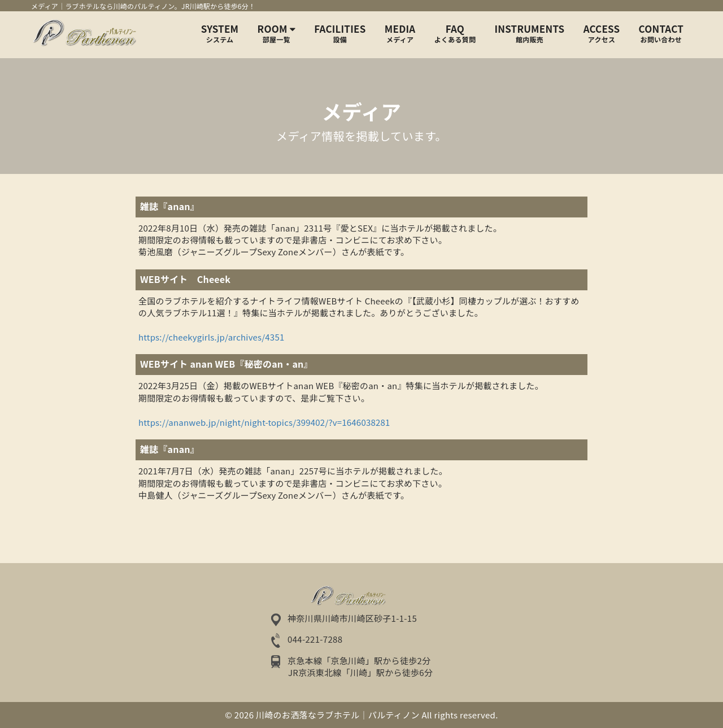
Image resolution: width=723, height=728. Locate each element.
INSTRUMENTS (530, 33)
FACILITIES (340, 33)
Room (276, 33)
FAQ (455, 33)
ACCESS (602, 33)
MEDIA (400, 33)
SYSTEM (220, 33)
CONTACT (661, 33)
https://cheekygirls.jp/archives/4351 (211, 337)
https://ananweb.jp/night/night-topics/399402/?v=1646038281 (264, 422)
